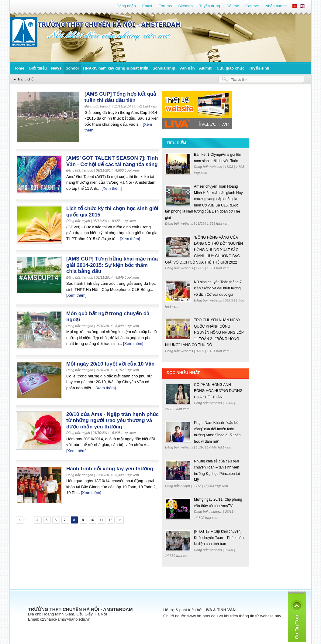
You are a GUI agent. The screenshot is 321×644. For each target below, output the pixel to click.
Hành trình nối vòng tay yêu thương (110, 469)
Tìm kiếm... (240, 79)
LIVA (208, 610)
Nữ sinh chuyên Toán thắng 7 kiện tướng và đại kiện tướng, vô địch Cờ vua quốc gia (218, 288)
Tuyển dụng (210, 6)
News (56, 68)
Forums (165, 6)
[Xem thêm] (112, 188)
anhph (186, 486)
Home (19, 68)
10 (92, 520)
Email (147, 6)
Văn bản (187, 68)
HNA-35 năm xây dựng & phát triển (116, 68)
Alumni (206, 68)
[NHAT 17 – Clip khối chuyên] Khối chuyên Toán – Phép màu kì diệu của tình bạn (219, 538)
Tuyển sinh (259, 68)
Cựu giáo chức (231, 68)
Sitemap (185, 6)
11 (101, 520)
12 (110, 520)
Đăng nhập (126, 6)
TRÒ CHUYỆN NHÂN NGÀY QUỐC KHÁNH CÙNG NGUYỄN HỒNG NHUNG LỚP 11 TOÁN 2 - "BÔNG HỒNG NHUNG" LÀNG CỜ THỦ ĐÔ (204, 332)
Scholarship (164, 68)
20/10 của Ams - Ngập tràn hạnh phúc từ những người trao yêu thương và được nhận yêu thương (112, 421)
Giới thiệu (38, 68)
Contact (252, 6)
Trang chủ (25, 79)
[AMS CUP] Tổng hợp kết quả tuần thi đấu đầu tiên (120, 97)
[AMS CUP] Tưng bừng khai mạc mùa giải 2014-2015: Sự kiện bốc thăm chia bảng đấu (112, 265)
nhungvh (216, 512)
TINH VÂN (226, 610)
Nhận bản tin (276, 6)
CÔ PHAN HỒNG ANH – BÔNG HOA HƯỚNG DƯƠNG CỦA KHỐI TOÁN (218, 391)
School (72, 68)
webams (216, 167)
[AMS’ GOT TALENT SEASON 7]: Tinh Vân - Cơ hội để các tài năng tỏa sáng (112, 161)
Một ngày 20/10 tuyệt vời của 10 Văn (110, 364)
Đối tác (233, 6)
